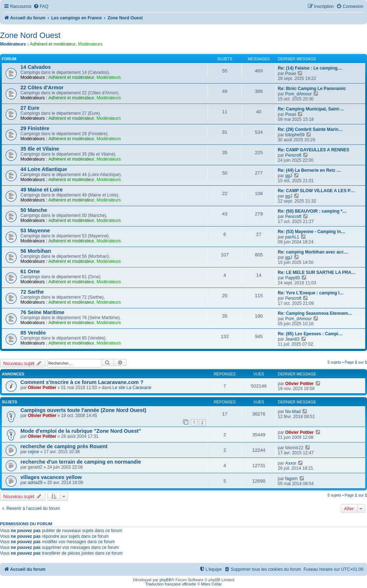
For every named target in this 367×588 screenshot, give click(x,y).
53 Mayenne (35, 231)
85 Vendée (33, 333)
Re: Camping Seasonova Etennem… (315, 313)
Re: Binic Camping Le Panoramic (312, 89)
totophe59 (295, 135)
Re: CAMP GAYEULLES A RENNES (313, 150)
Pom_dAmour (299, 94)
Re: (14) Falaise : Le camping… (310, 68)
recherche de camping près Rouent (64, 446)
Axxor (291, 463)
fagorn (291, 479)
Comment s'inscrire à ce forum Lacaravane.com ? (82, 382)
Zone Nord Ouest (30, 35)
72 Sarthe (32, 292)
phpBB (165, 580)
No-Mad (293, 412)
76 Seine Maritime (42, 312)
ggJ (289, 176)
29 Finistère (35, 128)
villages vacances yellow (51, 477)
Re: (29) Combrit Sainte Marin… (310, 129)
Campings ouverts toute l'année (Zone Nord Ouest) (83, 410)
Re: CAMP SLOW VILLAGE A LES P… (316, 191)
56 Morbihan (36, 251)
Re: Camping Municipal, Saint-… (311, 109)
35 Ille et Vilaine (40, 149)
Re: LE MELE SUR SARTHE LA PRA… (317, 272)
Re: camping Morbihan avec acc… (313, 252)
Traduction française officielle (171, 584)
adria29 (35, 483)
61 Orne (30, 271)
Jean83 (292, 339)
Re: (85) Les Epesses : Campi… (310, 334)
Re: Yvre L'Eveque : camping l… (311, 293)
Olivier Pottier (42, 388)
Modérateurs (90, 44)
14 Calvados (36, 67)
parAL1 (292, 237)
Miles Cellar (211, 584)
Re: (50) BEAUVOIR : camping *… (312, 211)
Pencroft (293, 155)
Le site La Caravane (132, 388)
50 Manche (34, 210)
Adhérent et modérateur (53, 44)
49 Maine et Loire (42, 190)
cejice (34, 452)
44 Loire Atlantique (44, 169)
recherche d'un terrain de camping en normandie (81, 462)
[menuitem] (41, 7)
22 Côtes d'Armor (42, 87)
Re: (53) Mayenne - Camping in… (311, 232)
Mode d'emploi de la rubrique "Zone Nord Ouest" (81, 431)
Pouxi (291, 73)
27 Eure (30, 108)
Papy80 (293, 278)
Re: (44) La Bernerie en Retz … (309, 170)
